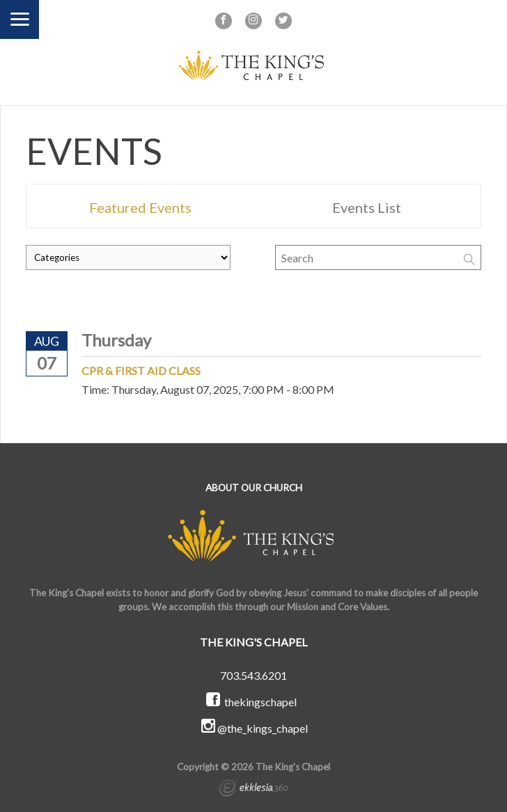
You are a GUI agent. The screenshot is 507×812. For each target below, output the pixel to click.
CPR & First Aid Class (141, 371)
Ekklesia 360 (253, 790)
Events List (367, 207)
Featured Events (140, 207)
